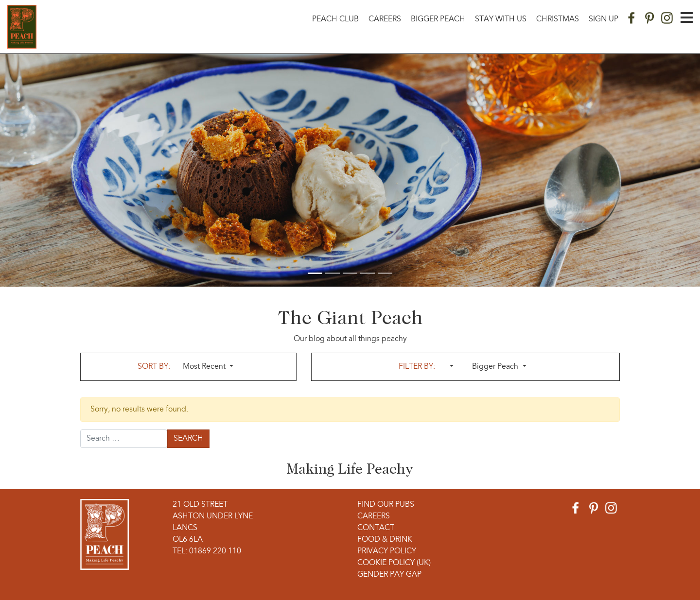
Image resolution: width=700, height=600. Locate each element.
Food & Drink (385, 540)
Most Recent (205, 367)
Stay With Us (501, 19)
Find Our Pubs (386, 505)
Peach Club (335, 19)
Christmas (558, 19)
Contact (376, 528)
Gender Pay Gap (389, 575)
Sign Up (604, 19)
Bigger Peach (438, 19)
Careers (385, 19)
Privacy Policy (387, 551)
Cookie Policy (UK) (394, 563)
